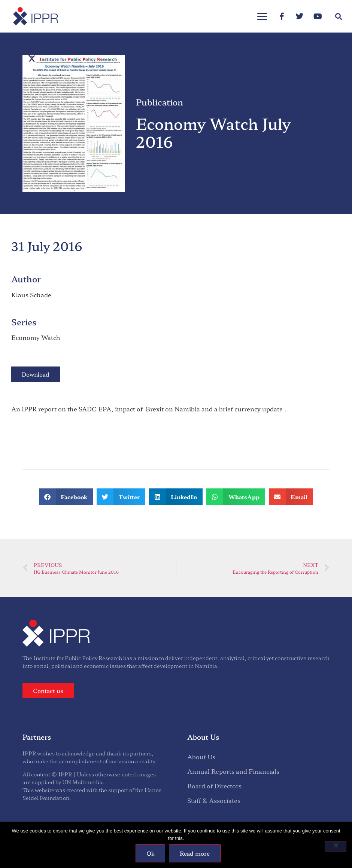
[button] (338, 16)
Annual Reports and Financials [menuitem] (233, 771)
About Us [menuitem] (201, 757)
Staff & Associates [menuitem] (214, 800)
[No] (336, 846)
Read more (195, 853)
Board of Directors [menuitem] (214, 786)
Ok (150, 853)
